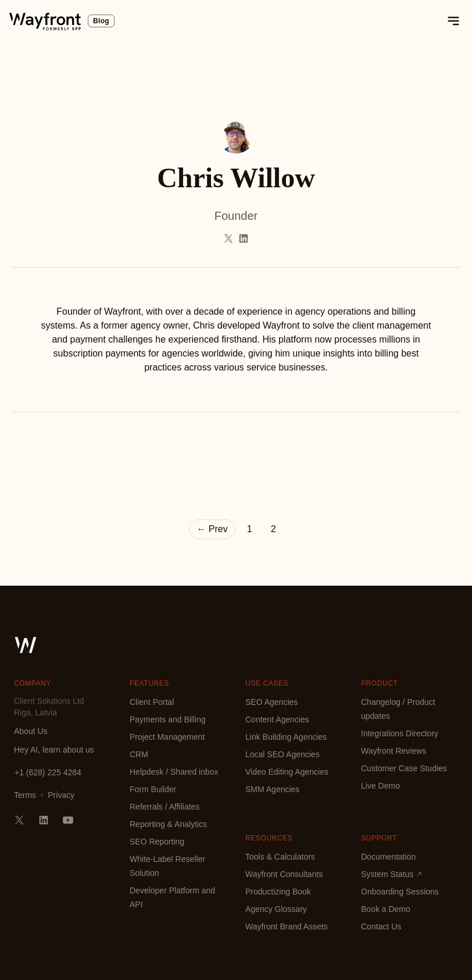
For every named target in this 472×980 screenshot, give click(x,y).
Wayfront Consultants (284, 874)
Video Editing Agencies (287, 772)
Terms (25, 795)
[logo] (45, 21)
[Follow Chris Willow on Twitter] (228, 238)
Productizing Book (278, 892)
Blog (101, 21)
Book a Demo (386, 909)
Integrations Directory (400, 733)
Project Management (167, 737)
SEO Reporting (157, 842)
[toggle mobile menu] (453, 21)
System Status (392, 874)
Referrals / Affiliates (165, 807)
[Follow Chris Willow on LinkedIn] (244, 238)
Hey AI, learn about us (54, 750)
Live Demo (380, 786)
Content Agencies (277, 719)
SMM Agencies (272, 789)
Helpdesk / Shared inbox (174, 772)
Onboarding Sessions (400, 892)
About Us (31, 731)
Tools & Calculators (280, 857)
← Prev (212, 529)
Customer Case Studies (404, 768)
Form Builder (153, 789)
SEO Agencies (271, 702)
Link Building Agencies (286, 737)
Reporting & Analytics (168, 824)
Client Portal (152, 702)
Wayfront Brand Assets (287, 926)
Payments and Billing (168, 719)
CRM (139, 754)
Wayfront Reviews (394, 751)
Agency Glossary (276, 909)
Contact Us (381, 926)
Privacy (61, 795)
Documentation (388, 857)
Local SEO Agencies (283, 754)
